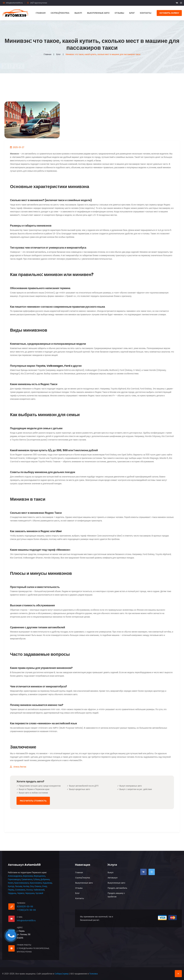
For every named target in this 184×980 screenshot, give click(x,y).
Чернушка (30, 893)
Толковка (94, 974)
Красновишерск (21, 883)
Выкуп (78, 13)
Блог (132, 13)
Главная (41, 13)
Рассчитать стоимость (33, 801)
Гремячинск (27, 879)
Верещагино (39, 876)
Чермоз (21, 893)
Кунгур (11, 886)
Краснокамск (36, 883)
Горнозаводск (14, 879)
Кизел (11, 883)
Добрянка (45, 879)
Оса (32, 886)
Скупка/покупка (60, 13)
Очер (44, 886)
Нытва (26, 886)
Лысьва (18, 886)
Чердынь (12, 893)
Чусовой (39, 893)
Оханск (38, 886)
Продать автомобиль (117, 888)
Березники (28, 876)
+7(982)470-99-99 (26, 910)
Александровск (15, 876)
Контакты (146, 13)
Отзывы (119, 13)
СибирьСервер (62, 974)
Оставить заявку (169, 13)
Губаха (36, 879)
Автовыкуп (113, 878)
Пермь (11, 890)
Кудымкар (47, 883)
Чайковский (39, 890)
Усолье (29, 890)
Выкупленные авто (98, 13)
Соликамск (20, 890)
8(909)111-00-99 (25, 907)
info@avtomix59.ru (14, 3)
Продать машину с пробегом (116, 895)
